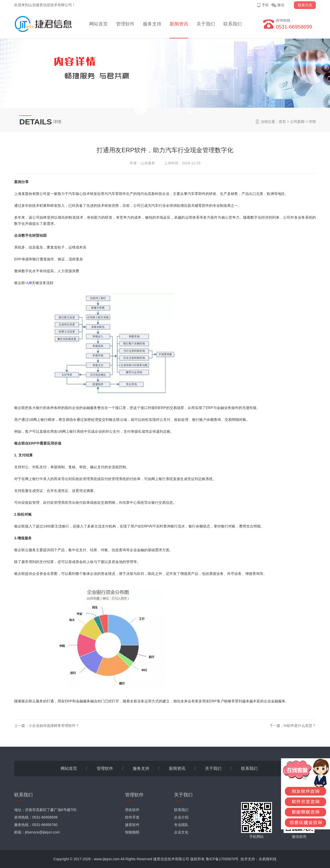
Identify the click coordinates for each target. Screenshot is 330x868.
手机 (265, 5)
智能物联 (132, 832)
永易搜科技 (268, 859)
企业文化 (181, 832)
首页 (282, 122)
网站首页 (98, 24)
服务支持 (152, 24)
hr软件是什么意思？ (300, 726)
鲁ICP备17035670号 (222, 859)
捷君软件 (132, 825)
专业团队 (181, 825)
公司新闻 (297, 122)
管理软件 (125, 24)
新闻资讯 (179, 24)
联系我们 (233, 24)
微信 (281, 5)
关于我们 (206, 24)
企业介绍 (181, 817)
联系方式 (305, 5)
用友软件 (132, 810)
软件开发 (132, 817)
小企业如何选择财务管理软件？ (54, 726)
